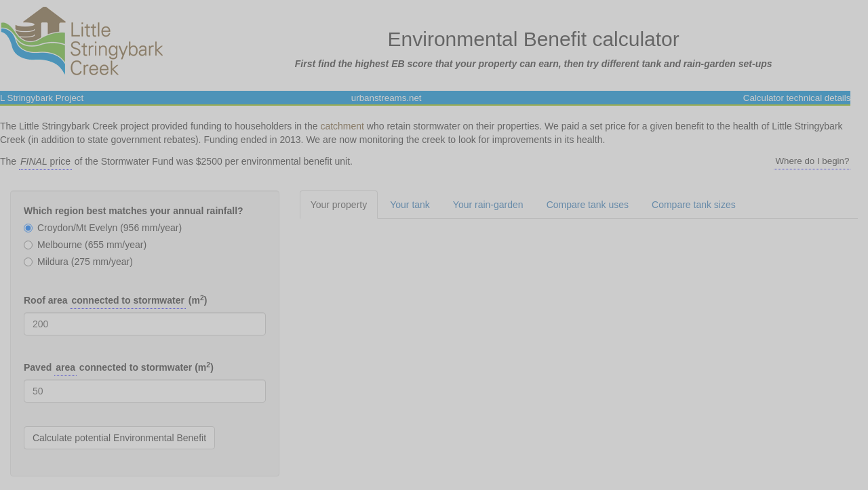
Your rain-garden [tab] (488, 205)
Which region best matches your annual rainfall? (134, 211)
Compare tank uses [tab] (588, 205)
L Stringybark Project (42, 98)
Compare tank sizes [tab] (694, 205)
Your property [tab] (339, 205)
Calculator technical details (797, 98)
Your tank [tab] (410, 205)
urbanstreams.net (387, 98)
